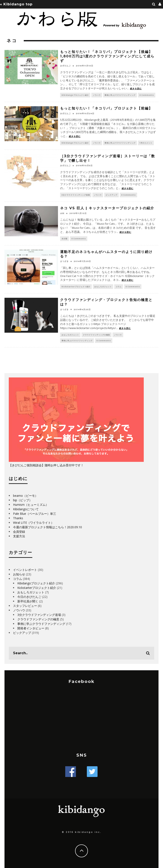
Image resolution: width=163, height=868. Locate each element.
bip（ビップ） (23, 500)
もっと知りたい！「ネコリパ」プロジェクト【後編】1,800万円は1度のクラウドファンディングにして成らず (107, 56)
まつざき (64, 261)
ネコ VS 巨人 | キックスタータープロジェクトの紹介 (107, 208)
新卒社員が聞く (28, 601)
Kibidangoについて (26, 509)
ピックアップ (111, 195)
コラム (119, 287)
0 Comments (147, 95)
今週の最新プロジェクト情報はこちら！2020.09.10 (47, 527)
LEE (62, 213)
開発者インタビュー (31, 628)
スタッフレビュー (25, 606)
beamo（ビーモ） (25, 496)
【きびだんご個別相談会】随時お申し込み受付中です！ (46, 465)
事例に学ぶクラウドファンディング (120, 95)
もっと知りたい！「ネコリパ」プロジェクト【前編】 (106, 108)
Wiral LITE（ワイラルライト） (33, 523)
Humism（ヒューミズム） (31, 505)
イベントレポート (25, 570)
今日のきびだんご (29, 597)
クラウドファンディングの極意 (96, 335)
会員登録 (19, 532)
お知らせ (19, 574)
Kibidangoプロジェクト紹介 (75, 95)
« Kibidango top (16, 4)
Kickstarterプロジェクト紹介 (76, 287)
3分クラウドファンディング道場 (76, 195)
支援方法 (19, 536)
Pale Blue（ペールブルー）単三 (35, 514)
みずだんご (65, 66)
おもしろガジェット (103, 287)
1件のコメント (146, 143)
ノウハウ (97, 95)
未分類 (64, 239)
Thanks (18, 518)
